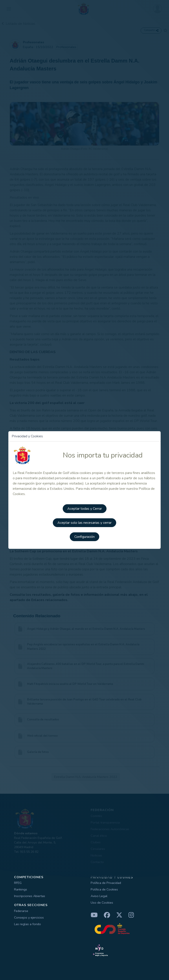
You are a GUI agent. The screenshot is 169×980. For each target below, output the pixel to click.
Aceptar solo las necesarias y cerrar (84, 523)
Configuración (84, 537)
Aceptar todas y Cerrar (85, 509)
